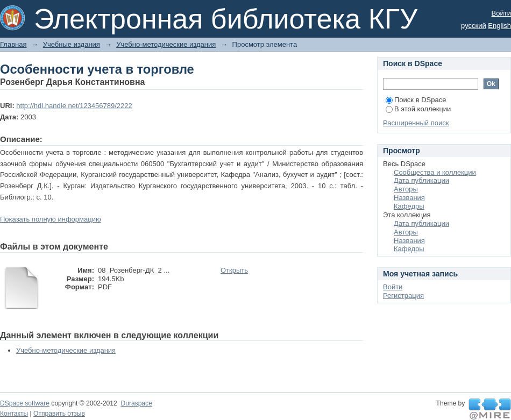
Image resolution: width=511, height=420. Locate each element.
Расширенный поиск (416, 123)
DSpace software (25, 403)
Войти (501, 13)
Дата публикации (421, 180)
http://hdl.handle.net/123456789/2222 (74, 106)
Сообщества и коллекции (435, 172)
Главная (13, 44)
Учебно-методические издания (166, 44)
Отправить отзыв (59, 414)
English (499, 26)
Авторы (406, 189)
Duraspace (136, 403)
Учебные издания (72, 44)
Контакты (14, 414)
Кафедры (409, 206)
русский (474, 26)
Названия (409, 198)
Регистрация (403, 296)
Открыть (234, 270)
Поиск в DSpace (416, 100)
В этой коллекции (418, 109)
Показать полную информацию (51, 219)
